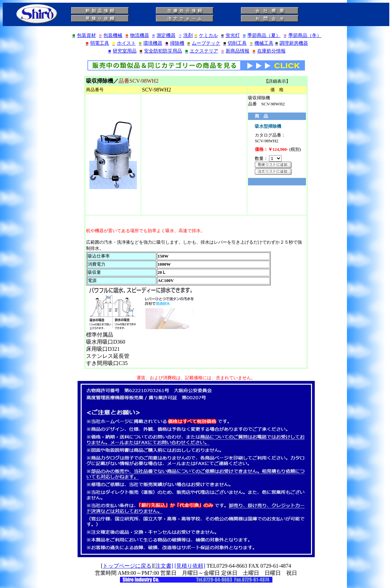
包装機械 (111, 35)
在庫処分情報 (269, 51)
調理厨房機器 (292, 43)
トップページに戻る (127, 566)
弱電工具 (97, 43)
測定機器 (164, 35)
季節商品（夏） (262, 35)
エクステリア (201, 51)
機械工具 (261, 43)
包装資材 (84, 35)
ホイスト (124, 43)
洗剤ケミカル (198, 35)
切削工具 (235, 43)
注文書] (164, 566)
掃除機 (175, 43)
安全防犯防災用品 (161, 51)
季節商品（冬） (302, 35)
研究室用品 (122, 51)
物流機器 (137, 35)
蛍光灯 (230, 35)
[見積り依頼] (190, 566)
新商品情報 (235, 51)
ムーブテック (204, 43)
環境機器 (151, 43)
